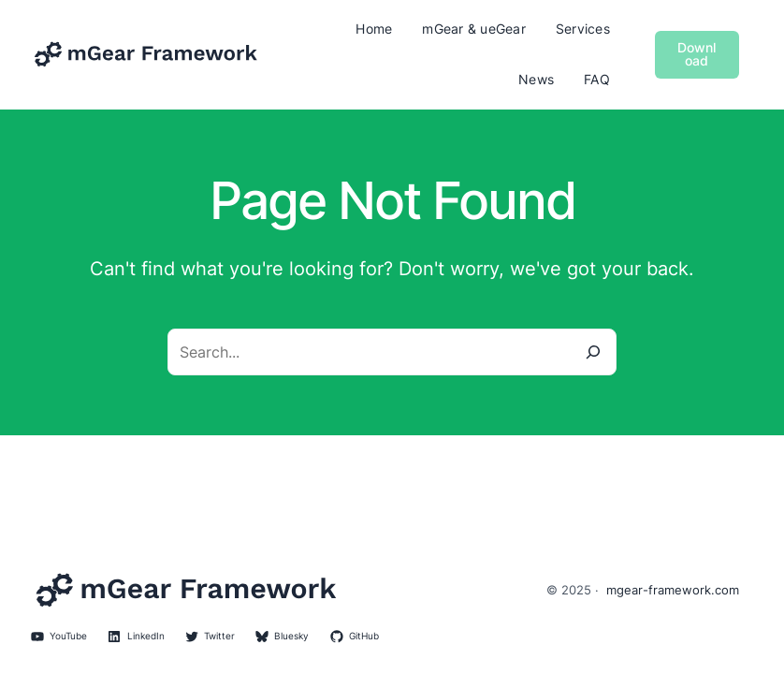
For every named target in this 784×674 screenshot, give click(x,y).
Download (697, 54)
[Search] (593, 352)
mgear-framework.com (673, 590)
